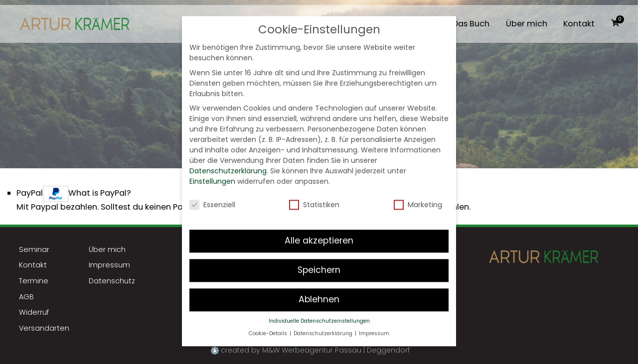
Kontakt (579, 24)
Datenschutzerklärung (228, 162)
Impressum (109, 265)
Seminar (34, 249)
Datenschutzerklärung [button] (324, 325)
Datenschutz (112, 281)
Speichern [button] (319, 261)
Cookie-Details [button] (269, 325)
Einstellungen (212, 173)
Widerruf (34, 312)
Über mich (527, 24)
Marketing (418, 196)
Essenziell (212, 196)
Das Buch (471, 24)
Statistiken (314, 196)
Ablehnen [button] (319, 291)
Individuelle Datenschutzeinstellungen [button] (319, 312)
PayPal (74, 194)
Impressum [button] (374, 325)
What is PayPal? (100, 193)
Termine (34, 281)
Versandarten (44, 328)
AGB (26, 297)
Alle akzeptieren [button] (319, 232)
